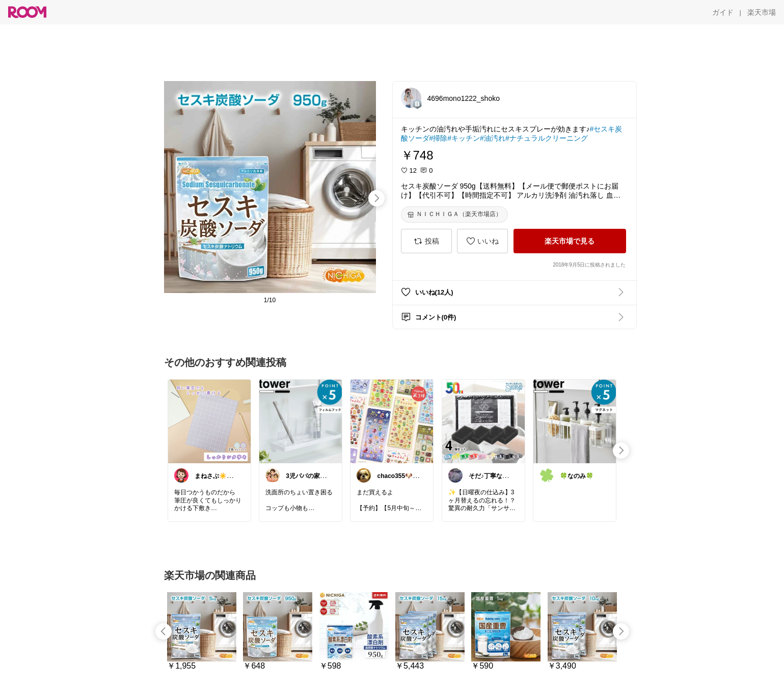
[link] (209, 421)
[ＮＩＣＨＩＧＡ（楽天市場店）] (454, 215)
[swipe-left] (164, 631)
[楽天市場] (762, 12)
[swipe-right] (376, 198)
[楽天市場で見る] (570, 241)
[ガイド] (723, 12)
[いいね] (482, 241)
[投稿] (426, 241)
